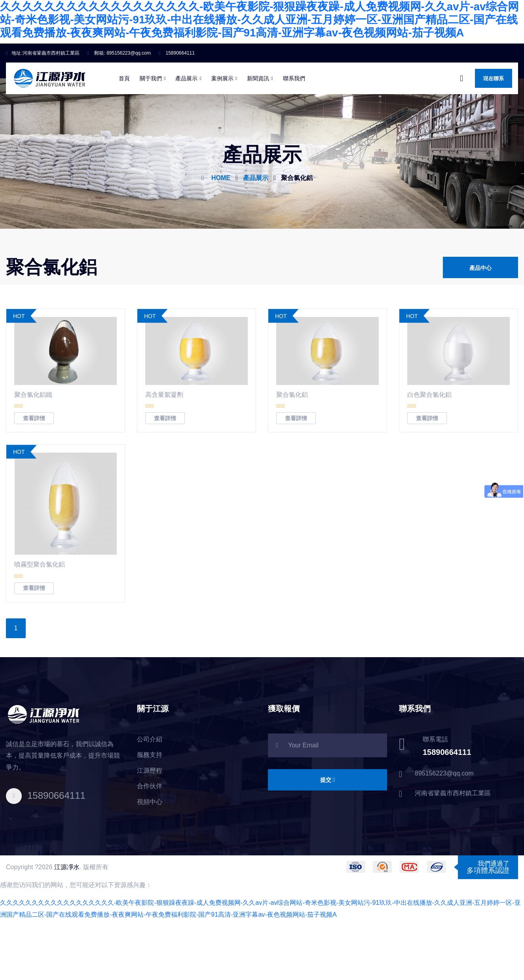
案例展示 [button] (222, 133)
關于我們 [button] (151, 133)
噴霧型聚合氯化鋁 (40, 624)
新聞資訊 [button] (258, 133)
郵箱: (119, 108)
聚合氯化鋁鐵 (33, 454)
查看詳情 (34, 478)
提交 (328, 839)
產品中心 (480, 325)
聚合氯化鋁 (297, 233)
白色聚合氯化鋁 (429, 454)
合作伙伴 (150, 846)
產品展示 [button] (186, 133)
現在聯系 (494, 133)
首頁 (124, 133)
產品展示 (256, 233)
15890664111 (177, 108)
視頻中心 (150, 862)
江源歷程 (150, 830)
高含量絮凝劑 (164, 454)
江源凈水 (67, 926)
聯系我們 (294, 133)
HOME (221, 233)
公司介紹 (150, 799)
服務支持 (150, 815)
